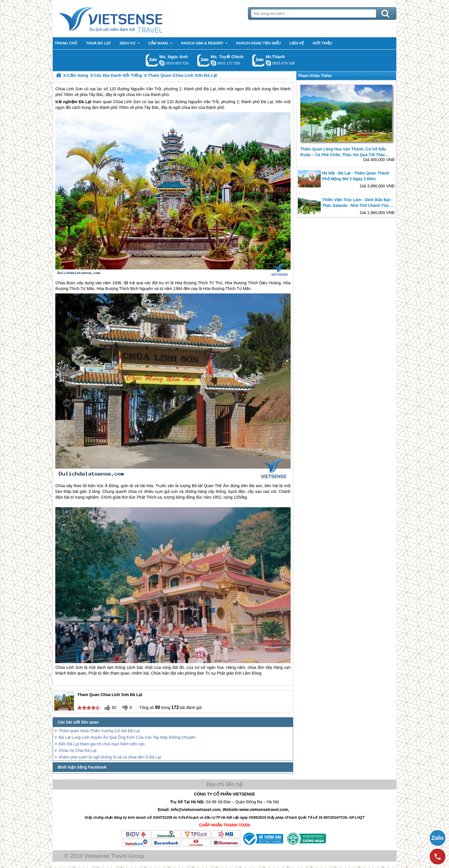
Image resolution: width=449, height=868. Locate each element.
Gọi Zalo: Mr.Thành (258, 60)
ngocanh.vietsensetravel (162, 63)
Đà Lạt (85, 102)
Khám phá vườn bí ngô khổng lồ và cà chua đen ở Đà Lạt (110, 757)
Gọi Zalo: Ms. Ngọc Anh (152, 60)
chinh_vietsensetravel (213, 63)
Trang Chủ (125, 19)
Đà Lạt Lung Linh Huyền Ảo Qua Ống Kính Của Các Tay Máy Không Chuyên (127, 737)
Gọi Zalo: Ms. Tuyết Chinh (203, 60)
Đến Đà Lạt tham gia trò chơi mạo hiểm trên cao (102, 744)
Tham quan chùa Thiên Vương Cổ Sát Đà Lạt (99, 731)
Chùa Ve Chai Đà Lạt (78, 751)
